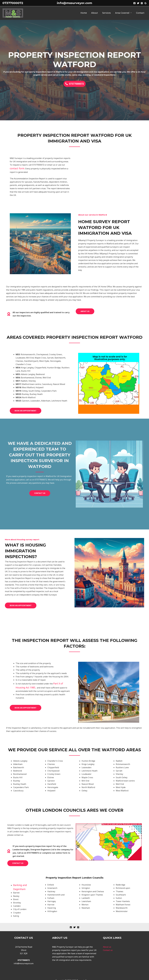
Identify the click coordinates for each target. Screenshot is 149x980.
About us (107, 942)
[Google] (145, 3)
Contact (140, 13)
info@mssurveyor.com (74, 3)
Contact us (108, 945)
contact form (16, 168)
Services (106, 13)
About (95, 13)
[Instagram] (142, 3)
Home (84, 13)
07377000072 (13, 3)
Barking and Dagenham (24, 884)
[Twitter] (138, 3)
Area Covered (122, 13)
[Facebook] (134, 3)
